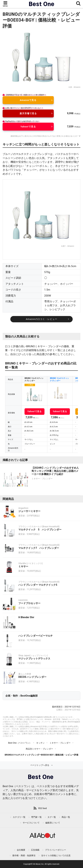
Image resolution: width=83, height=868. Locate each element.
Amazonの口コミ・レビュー (41, 319)
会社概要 (21, 850)
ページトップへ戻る (40, 765)
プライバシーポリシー (56, 850)
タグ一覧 (52, 817)
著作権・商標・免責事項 (24, 856)
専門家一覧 (36, 817)
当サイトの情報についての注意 (56, 856)
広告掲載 (35, 850)
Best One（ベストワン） (20, 743)
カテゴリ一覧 (19, 817)
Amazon (77, 87)
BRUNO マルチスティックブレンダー (59, 379)
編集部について (53, 823)
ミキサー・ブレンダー (60, 743)
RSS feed (42, 808)
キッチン (40, 743)
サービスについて (31, 823)
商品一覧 (66, 817)
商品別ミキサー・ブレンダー (39, 749)
